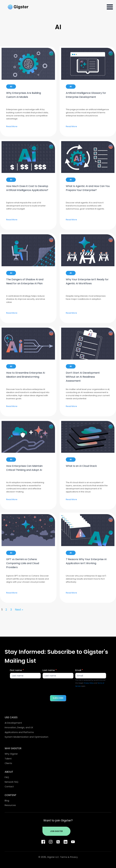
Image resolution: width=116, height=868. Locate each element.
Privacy (74, 857)
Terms (64, 857)
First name (17, 670)
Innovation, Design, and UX (19, 727)
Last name (50, 670)
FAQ (7, 777)
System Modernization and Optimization (26, 737)
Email (79, 670)
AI (11, 86)
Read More (12, 126)
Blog (7, 801)
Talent (8, 759)
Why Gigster (11, 754)
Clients (8, 763)
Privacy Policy (89, 683)
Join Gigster (56, 831)
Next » (19, 610)
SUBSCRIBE (58, 698)
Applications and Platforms (19, 732)
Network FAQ (11, 782)
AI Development (13, 723)
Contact (9, 787)
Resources (10, 805)
